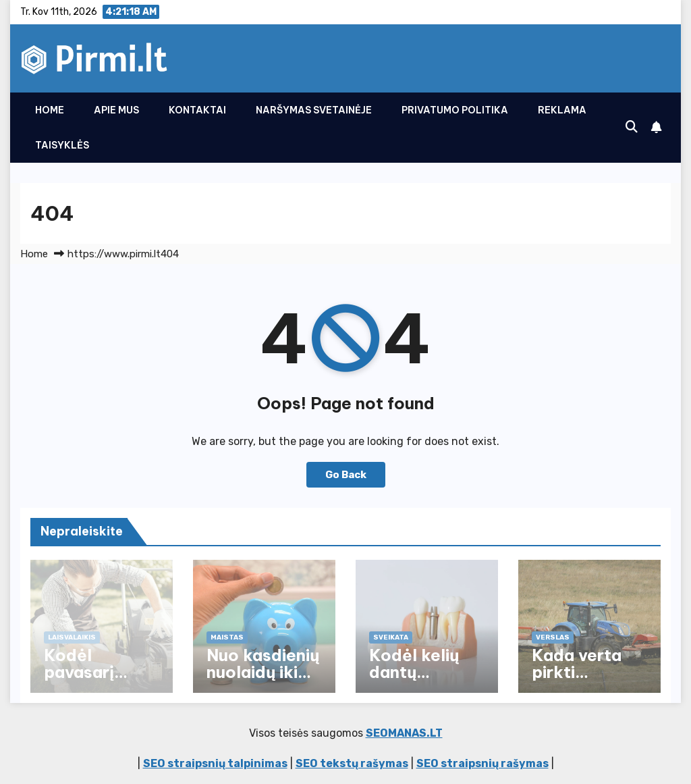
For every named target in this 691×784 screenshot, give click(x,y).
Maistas (227, 637)
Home (50, 110)
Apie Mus (116, 110)
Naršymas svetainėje (314, 110)
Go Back (346, 475)
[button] (632, 127)
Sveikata (391, 637)
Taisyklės (62, 145)
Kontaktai (197, 110)
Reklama (562, 110)
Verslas (553, 637)
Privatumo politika (455, 110)
